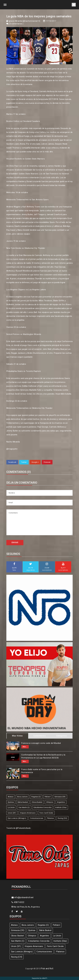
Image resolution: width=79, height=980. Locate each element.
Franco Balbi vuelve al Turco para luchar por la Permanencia (42, 771)
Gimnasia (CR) (60, 797)
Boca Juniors (22, 797)
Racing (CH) (62, 818)
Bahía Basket (23, 802)
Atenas (11, 797)
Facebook (12, 462)
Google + (35, 462)
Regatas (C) (36, 797)
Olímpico (50, 802)
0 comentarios (16, 24)
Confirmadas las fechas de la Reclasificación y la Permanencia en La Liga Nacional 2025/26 (43, 756)
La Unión (11, 807)
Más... (25, 747)
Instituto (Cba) (61, 807)
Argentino (61, 802)
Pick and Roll (47, 969)
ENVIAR (15, 543)
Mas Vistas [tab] (17, 736)
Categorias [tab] (62, 736)
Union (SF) (12, 813)
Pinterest (47, 462)
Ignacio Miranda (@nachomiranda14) (24, 21)
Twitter (24, 462)
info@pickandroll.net (23, 897)
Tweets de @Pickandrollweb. (19, 828)
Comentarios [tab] (39, 736)
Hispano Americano (28, 813)
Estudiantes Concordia (43, 807)
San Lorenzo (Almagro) (17, 818)
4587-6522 (18, 902)
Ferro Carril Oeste (46, 813)
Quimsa (11, 802)
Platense (50, 818)
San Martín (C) (24, 807)
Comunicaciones (37, 818)
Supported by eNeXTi (40, 978)
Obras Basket (37, 802)
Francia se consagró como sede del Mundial (41, 743)
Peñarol (48, 797)
